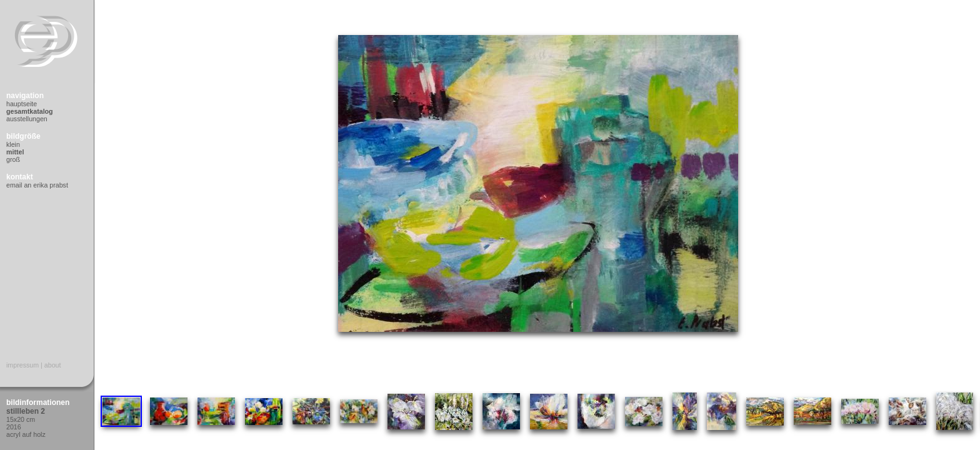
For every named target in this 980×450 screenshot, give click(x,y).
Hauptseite (22, 104)
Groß (13, 159)
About (53, 365)
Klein (13, 144)
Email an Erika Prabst (37, 185)
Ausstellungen (27, 119)
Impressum (22, 365)
